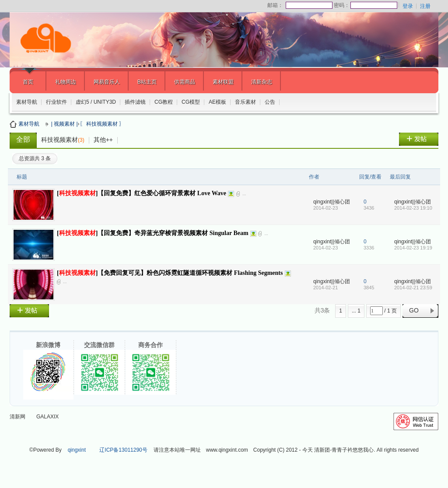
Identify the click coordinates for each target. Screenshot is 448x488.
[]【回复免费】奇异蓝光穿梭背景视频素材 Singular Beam (153, 233)
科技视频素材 (63, 140)
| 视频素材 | (65, 124)
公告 (270, 102)
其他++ (103, 140)
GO (414, 310)
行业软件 (56, 102)
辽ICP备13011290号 (123, 450)
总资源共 (35, 158)
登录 (408, 6)
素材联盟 (223, 82)
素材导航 (27, 102)
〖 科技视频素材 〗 (102, 124)
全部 (23, 139)
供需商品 (185, 82)
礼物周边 (66, 82)
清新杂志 (262, 82)
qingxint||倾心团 (332, 202)
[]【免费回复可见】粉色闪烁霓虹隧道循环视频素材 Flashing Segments (170, 273)
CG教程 (164, 102)
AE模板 (217, 102)
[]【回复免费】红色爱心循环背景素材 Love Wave (142, 193)
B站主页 (147, 82)
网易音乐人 (107, 82)
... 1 (356, 311)
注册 (425, 6)
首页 (28, 82)
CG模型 (191, 102)
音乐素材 (245, 102)
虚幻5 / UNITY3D (96, 102)
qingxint (77, 450)
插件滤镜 (135, 102)
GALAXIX (47, 417)
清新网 (17, 417)
